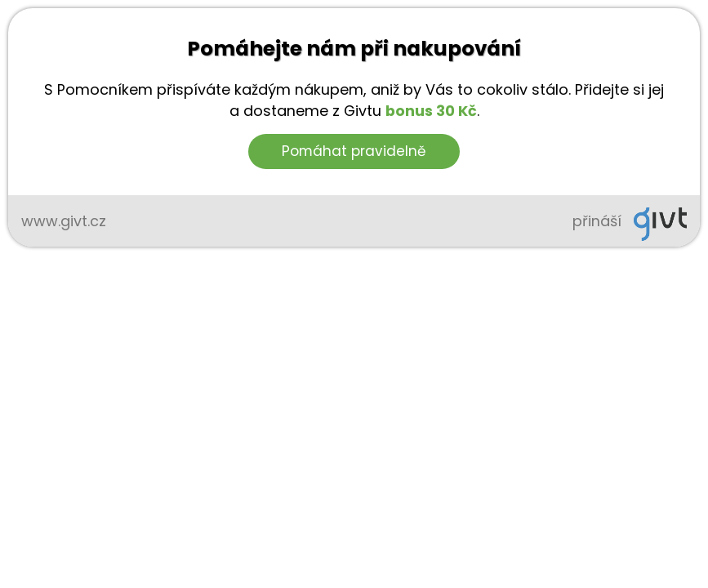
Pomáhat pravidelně (354, 151)
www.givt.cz (64, 221)
